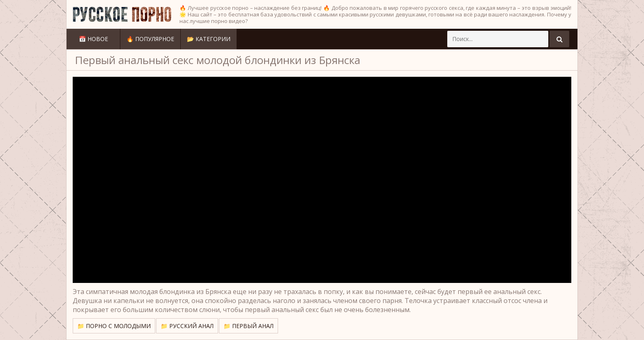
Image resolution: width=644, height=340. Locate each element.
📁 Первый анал (248, 326)
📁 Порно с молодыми (114, 326)
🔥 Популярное (150, 39)
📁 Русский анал (187, 326)
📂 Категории (209, 39)
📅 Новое (93, 39)
